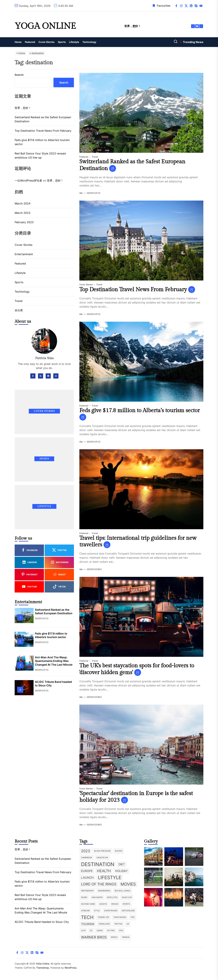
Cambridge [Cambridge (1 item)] (87, 858)
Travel (95, 157)
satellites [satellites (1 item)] (112, 897)
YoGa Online (45, 26)
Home (18, 42)
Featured (30, 42)
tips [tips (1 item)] (133, 917)
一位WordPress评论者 (28, 180)
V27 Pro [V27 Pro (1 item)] (111, 931)
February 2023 (24, 222)
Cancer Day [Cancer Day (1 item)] (102, 858)
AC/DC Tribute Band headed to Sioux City (42, 922)
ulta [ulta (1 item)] (83, 931)
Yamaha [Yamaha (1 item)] (126, 937)
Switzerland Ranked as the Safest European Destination (43, 119)
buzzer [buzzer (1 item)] (119, 851)
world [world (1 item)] (114, 937)
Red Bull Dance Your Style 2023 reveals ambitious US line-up (40, 155)
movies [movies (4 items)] (128, 884)
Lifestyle (74, 42)
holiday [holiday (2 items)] (121, 871)
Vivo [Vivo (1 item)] (121, 931)
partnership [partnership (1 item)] (87, 891)
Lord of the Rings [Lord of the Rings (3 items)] (99, 884)
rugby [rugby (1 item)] (84, 897)
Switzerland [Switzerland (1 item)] (128, 911)
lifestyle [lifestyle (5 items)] (110, 878)
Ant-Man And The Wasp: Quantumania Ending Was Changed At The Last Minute (54, 661)
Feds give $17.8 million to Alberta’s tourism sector (140, 410)
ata (81, 193)
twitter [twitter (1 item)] (118, 924)
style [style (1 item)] (97, 911)
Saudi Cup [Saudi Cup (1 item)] (127, 897)
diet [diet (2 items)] (122, 864)
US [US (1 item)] (91, 931)
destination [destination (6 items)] (98, 864)
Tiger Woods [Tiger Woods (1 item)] (120, 917)
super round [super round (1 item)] (111, 911)
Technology (89, 42)
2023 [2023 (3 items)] (85, 851)
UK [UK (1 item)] (128, 924)
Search (19, 75)
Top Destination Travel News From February (133, 290)
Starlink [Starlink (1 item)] (85, 911)
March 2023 (22, 213)
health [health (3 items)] (104, 871)
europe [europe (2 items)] (87, 871)
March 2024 (22, 203)
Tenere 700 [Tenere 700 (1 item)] (103, 917)
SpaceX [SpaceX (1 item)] (115, 904)
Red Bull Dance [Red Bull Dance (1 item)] (123, 891)
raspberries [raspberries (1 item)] (104, 891)
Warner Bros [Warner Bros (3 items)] (94, 937)
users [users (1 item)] (100, 931)
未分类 (19, 310)
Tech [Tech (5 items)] (87, 917)
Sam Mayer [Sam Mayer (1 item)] (97, 897)
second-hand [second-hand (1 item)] (88, 904)
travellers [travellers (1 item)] (104, 924)
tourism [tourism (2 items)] (88, 924)
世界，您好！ (23, 108)
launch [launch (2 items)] (87, 878)
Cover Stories (46, 42)
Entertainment (24, 254)
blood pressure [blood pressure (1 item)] (102, 851)
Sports (62, 42)
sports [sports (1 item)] (126, 904)
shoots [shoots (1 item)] (103, 904)
